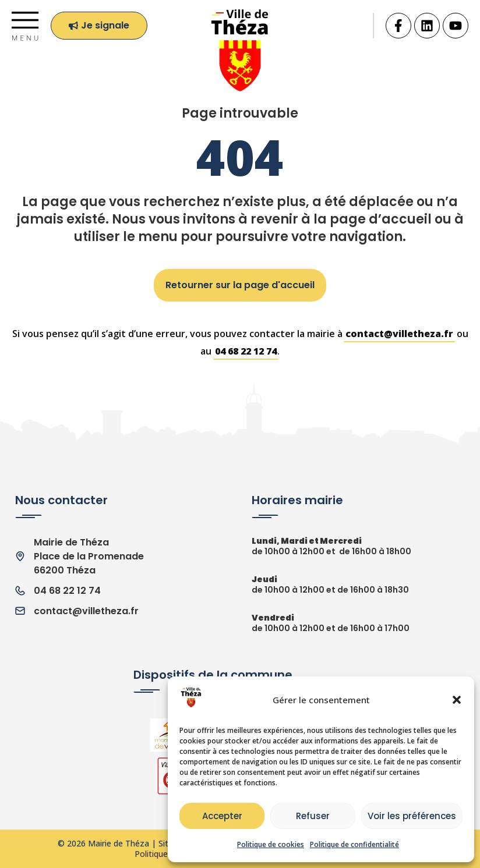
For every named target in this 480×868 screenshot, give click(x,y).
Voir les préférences (412, 816)
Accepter (222, 816)
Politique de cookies (271, 844)
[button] (457, 700)
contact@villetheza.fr (399, 334)
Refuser (313, 816)
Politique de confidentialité (354, 844)
